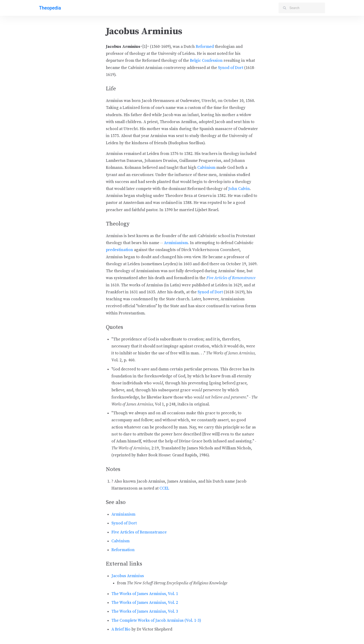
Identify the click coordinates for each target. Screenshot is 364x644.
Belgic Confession (206, 61)
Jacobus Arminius (128, 576)
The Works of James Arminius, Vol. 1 (145, 594)
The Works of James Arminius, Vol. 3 (145, 611)
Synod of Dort (231, 68)
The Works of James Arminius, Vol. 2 (145, 603)
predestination (119, 250)
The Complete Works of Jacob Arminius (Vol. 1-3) (156, 621)
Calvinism (206, 168)
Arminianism (176, 243)
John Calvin (239, 189)
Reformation (123, 550)
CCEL (164, 488)
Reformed (205, 47)
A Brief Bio (121, 629)
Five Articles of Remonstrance (231, 278)
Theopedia (50, 8)
